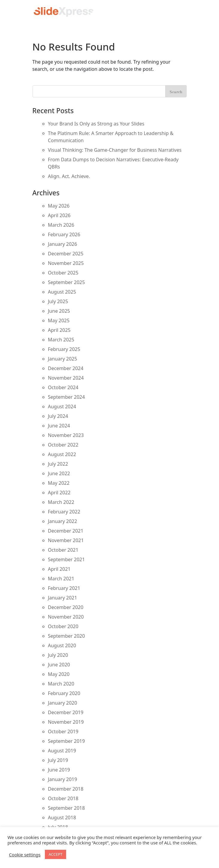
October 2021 (63, 550)
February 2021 (64, 588)
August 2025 (62, 292)
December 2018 (66, 789)
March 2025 (61, 340)
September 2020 (66, 636)
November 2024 (66, 378)
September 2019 (66, 741)
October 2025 (63, 273)
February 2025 (64, 349)
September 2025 (66, 282)
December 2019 (66, 712)
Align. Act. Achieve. (69, 176)
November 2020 (66, 617)
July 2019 (58, 760)
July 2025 (58, 301)
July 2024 (58, 416)
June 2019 (59, 770)
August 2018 (62, 818)
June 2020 (59, 665)
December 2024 (66, 368)
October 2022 (63, 445)
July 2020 (58, 655)
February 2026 (64, 234)
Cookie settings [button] (25, 855)
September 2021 (66, 559)
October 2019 (63, 731)
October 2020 (63, 626)
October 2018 (63, 798)
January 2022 (63, 521)
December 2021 (66, 531)
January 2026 (63, 244)
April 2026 (59, 215)
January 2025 (63, 359)
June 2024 (59, 426)
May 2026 (59, 206)
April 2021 (59, 569)
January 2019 (63, 779)
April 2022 (59, 493)
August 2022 (62, 454)
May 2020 (59, 674)
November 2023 (66, 435)
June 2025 (59, 311)
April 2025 (59, 330)
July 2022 (58, 464)
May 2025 (59, 320)
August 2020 (62, 645)
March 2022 (61, 502)
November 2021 (66, 540)
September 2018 (66, 808)
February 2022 (64, 512)
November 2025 (66, 263)
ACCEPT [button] (55, 854)
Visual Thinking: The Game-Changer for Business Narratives (115, 150)
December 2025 (66, 254)
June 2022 (59, 473)
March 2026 (61, 225)
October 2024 (63, 387)
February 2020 (64, 693)
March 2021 (61, 579)
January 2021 (63, 598)
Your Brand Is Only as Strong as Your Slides (96, 124)
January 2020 (63, 703)
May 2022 (59, 483)
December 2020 (66, 607)
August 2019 (62, 751)
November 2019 (66, 722)
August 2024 (62, 407)
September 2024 (66, 397)
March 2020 (61, 684)
